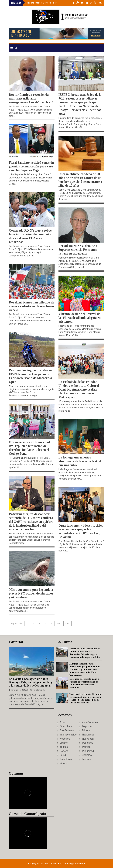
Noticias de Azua (56, 864)
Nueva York (88, 739)
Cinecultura (66, 726)
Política (86, 747)
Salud (63, 755)
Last (67, 623)
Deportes (87, 726)
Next (59, 623)
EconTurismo (67, 730)
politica (64, 747)
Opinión (64, 743)
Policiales (88, 743)
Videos (64, 763)
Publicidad (88, 751)
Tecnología (66, 759)
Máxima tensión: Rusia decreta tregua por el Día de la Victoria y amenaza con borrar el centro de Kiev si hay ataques (85, 669)
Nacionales (88, 735)
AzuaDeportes (90, 722)
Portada (64, 751)
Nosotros (65, 739)
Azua (62, 722)
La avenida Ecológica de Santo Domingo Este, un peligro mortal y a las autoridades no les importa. (31, 682)
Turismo (86, 759)
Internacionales (68, 735)
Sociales (87, 755)
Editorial (87, 730)
